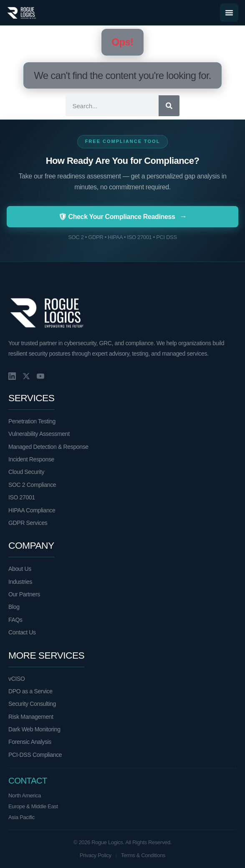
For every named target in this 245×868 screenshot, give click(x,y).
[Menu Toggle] (229, 13)
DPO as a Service (30, 691)
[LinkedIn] (12, 376)
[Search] (169, 106)
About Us (20, 569)
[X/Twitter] (26, 376)
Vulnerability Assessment (39, 434)
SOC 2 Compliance (32, 485)
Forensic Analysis (30, 742)
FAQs (15, 620)
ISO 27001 (22, 497)
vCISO (16, 679)
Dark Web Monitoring (34, 729)
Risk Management (31, 717)
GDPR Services (28, 523)
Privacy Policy (96, 855)
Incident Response (31, 459)
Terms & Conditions (143, 855)
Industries (20, 582)
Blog (14, 607)
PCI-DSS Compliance (35, 755)
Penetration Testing (32, 421)
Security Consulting (32, 704)
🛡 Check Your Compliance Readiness (123, 217)
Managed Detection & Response (48, 447)
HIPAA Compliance (32, 510)
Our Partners (24, 594)
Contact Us (22, 632)
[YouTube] (40, 376)
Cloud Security (26, 472)
